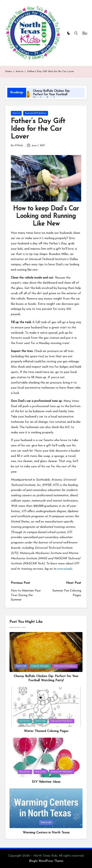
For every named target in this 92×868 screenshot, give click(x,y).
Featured (21, 666)
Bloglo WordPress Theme (46, 861)
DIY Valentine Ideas (46, 782)
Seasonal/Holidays (36, 113)
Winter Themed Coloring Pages (46, 731)
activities (25, 721)
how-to (16, 113)
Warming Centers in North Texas (46, 833)
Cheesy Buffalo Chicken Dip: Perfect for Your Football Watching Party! (52, 95)
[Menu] (84, 33)
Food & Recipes (40, 666)
